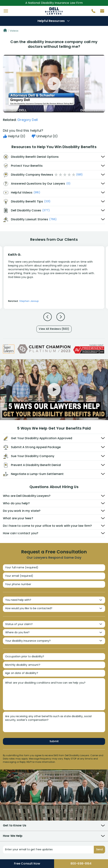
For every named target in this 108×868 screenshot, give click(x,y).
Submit (54, 741)
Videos (14, 31)
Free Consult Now (27, 864)
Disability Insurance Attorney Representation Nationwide (54, 11)
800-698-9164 (81, 864)
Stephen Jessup (29, 301)
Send (99, 849)
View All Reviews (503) (54, 329)
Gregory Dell (28, 120)
